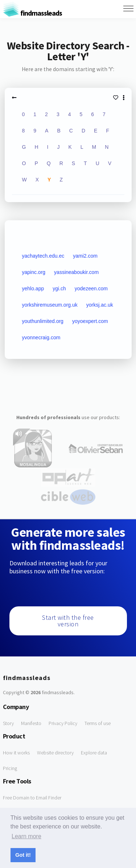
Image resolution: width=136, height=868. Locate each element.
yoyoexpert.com (90, 321)
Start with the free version (68, 621)
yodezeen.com (91, 288)
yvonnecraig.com (41, 337)
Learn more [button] (26, 836)
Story (8, 723)
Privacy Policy (63, 723)
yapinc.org (34, 272)
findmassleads (32, 13)
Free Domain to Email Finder (32, 798)
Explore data (94, 753)
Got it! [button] (23, 855)
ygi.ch (59, 288)
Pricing (10, 768)
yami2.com (85, 256)
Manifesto (31, 723)
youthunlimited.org (43, 321)
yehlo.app (33, 288)
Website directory (55, 753)
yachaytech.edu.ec (43, 256)
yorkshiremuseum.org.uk (50, 305)
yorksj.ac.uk (100, 305)
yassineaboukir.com (76, 272)
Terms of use (98, 723)
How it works (16, 753)
